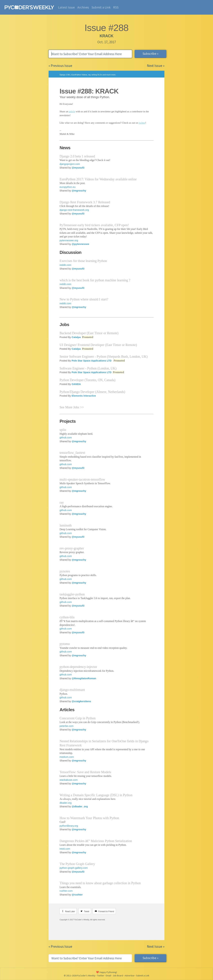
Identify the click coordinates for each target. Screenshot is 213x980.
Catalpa (76, 337)
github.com (66, 437)
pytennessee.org (69, 240)
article (72, 111)
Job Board (118, 976)
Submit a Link (101, 7)
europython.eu (68, 187)
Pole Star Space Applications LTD (92, 361)
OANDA (76, 384)
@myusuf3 (78, 168)
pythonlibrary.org (69, 826)
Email (108, 976)
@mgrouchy (79, 191)
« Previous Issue (60, 66)
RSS (116, 7)
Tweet (87, 911)
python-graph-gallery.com (74, 868)
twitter (142, 123)
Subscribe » (151, 53)
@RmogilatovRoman (84, 678)
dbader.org (66, 803)
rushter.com (66, 891)
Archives (83, 7)
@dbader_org (80, 806)
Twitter (101, 976)
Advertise (130, 976)
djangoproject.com (70, 164)
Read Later (70, 911)
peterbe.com (66, 726)
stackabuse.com (69, 780)
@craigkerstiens (81, 701)
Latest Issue (66, 7)
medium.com (67, 757)
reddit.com (65, 265)
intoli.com (65, 849)
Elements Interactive (84, 396)
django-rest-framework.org (74, 210)
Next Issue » (156, 66)
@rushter (77, 895)
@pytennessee (81, 244)
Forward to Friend (106, 911)
